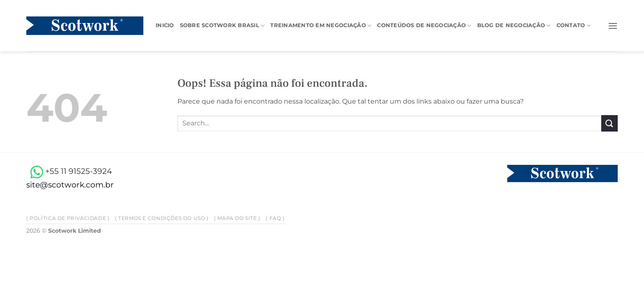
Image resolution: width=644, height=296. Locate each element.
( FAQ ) (275, 218)
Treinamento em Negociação (321, 26)
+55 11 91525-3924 (69, 171)
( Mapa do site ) (237, 218)
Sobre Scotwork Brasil (222, 26)
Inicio (165, 25)
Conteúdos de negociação (424, 26)
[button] (613, 26)
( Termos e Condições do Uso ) (162, 218)
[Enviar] (609, 123)
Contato (574, 26)
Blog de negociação (514, 26)
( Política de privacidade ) (68, 218)
